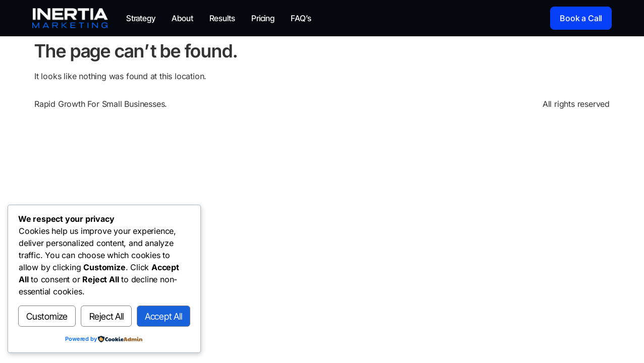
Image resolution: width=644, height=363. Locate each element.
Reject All (106, 316)
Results (222, 18)
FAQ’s (301, 18)
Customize (47, 316)
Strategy (141, 18)
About (182, 18)
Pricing (263, 18)
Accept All (164, 316)
